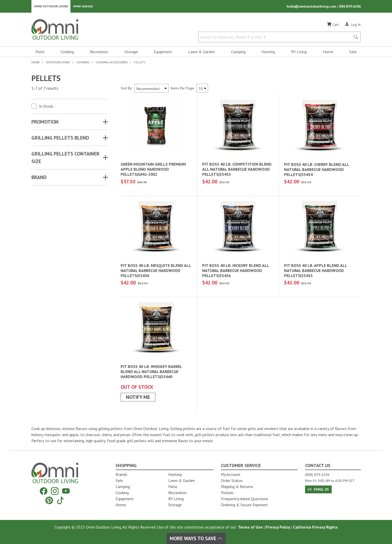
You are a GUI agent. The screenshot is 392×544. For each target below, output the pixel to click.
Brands (121, 474)
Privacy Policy (278, 527)
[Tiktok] (60, 500)
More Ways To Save (196, 538)
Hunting (268, 52)
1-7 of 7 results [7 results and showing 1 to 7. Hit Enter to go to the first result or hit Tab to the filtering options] (45, 89)
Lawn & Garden (202, 52)
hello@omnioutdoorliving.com (312, 7)
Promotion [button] (45, 122)
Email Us (318, 489)
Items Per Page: (182, 89)
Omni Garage (83, 6)
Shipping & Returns (237, 487)
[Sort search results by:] (151, 89)
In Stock (46, 107)
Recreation (99, 52)
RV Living (299, 52)
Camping (238, 52)
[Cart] (333, 25)
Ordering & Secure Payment (244, 505)
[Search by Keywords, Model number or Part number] (276, 37)
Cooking (67, 52)
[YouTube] (66, 491)
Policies (227, 493)
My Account (231, 474)
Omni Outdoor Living (51, 6)
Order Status (232, 480)
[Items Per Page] (202, 89)
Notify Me (138, 398)
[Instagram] (55, 491)
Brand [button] (39, 178)
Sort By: (126, 89)
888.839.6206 (350, 7)
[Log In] (353, 25)
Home (328, 52)
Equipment (163, 52)
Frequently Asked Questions (245, 499)
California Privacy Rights (315, 527)
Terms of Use (250, 527)
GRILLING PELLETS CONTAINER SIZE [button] (66, 158)
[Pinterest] (49, 500)
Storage (131, 52)
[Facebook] (44, 491)
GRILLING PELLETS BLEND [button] (60, 138)
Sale (353, 52)
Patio (40, 52)
